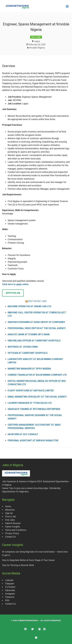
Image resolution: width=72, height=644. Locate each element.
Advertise (10, 510)
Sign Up (9, 513)
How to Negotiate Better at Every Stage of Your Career (28, 560)
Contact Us (10, 537)
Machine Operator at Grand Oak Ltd (29, 306)
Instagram (10, 594)
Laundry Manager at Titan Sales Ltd (30, 403)
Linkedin (9, 580)
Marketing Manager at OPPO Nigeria (29, 369)
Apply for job (13, 293)
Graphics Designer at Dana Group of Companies (36, 322)
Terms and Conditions (16, 530)
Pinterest (10, 597)
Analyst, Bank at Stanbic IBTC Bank (29, 334)
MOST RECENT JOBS (37, 301)
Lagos (37, 41)
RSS (7, 600)
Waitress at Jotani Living (23, 347)
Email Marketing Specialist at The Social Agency (37, 397)
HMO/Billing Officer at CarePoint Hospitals (34, 341)
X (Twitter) (10, 587)
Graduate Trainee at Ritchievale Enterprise (34, 409)
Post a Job (11, 517)
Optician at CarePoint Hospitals (28, 353)
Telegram (10, 584)
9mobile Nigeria (37, 48)
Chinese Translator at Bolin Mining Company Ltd (37, 375)
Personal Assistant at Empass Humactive (33, 440)
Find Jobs (10, 520)
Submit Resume (13, 523)
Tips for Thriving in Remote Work (18, 565)
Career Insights (13, 527)
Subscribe (10, 590)
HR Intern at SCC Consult (23, 434)
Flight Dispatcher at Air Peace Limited (31, 391)
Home (8, 506)
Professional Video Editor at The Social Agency (37, 328)
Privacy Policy (12, 533)
